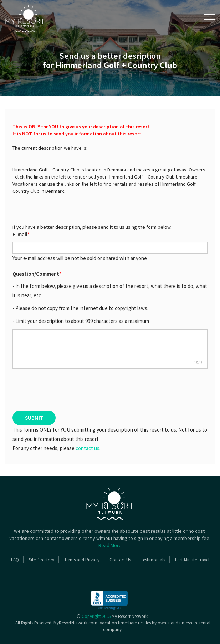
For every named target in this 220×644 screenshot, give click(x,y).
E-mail (21, 234)
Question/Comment (37, 274)
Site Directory (42, 560)
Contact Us (120, 560)
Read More (110, 545)
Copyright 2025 (96, 616)
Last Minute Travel (192, 560)
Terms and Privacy (82, 560)
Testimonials (153, 560)
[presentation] (52, 390)
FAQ (15, 560)
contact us (88, 448)
